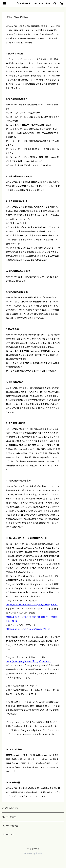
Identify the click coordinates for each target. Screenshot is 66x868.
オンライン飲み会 (10, 826)
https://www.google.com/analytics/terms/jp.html (32, 605)
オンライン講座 (9, 817)
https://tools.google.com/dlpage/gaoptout (28, 661)
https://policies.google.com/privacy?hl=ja (28, 629)
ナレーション (8, 835)
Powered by (33, 853)
